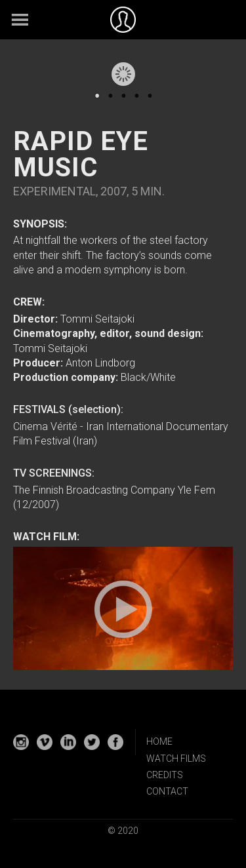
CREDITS (165, 775)
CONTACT (167, 791)
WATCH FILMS (176, 759)
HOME (159, 741)
